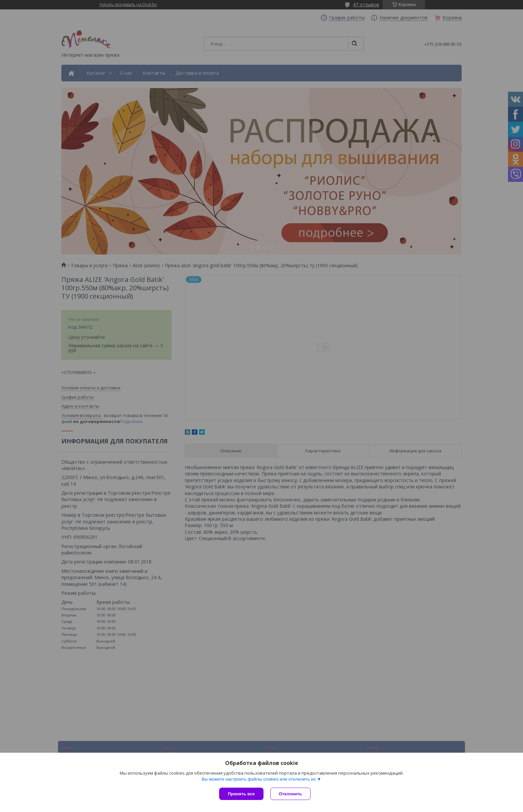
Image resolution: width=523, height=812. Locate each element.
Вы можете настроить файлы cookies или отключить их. (259, 779)
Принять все (241, 794)
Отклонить (290, 794)
